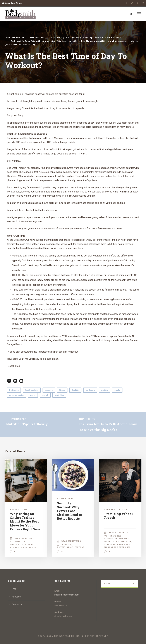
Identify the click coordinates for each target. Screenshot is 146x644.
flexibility (73, 41)
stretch (17, 44)
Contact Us (17, 604)
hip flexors (88, 41)
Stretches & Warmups (81, 37)
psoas (9, 44)
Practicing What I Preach (119, 516)
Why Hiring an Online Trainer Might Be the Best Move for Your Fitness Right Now (25, 521)
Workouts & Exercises (108, 37)
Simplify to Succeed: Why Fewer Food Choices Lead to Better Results (69, 511)
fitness (61, 41)
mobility (101, 41)
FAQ (14, 589)
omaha (112, 41)
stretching (29, 44)
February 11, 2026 (116, 509)
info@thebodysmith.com (67, 595)
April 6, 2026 (65, 499)
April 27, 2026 (19, 509)
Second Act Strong (12, 3)
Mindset (35, 37)
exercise (50, 41)
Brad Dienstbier (15, 37)
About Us (16, 597)
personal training (128, 41)
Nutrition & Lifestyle (54, 37)
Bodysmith (17, 41)
